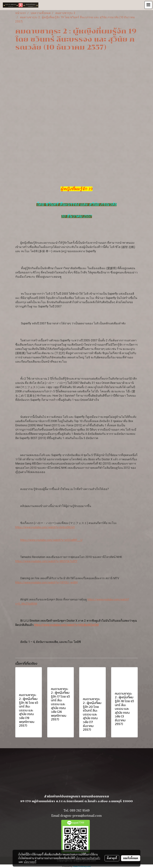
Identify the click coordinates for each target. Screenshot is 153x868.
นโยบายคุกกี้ (30, 862)
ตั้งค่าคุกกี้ (112, 858)
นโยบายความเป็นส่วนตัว (88, 858)
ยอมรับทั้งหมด (131, 858)
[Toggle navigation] (148, 5)
